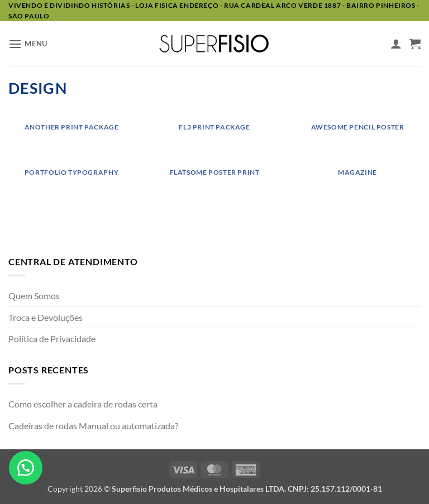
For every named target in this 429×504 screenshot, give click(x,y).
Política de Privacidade (52, 339)
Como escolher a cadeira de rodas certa (83, 404)
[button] (28, 44)
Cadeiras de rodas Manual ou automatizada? (93, 426)
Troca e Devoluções (46, 317)
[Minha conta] (396, 44)
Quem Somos (34, 296)
